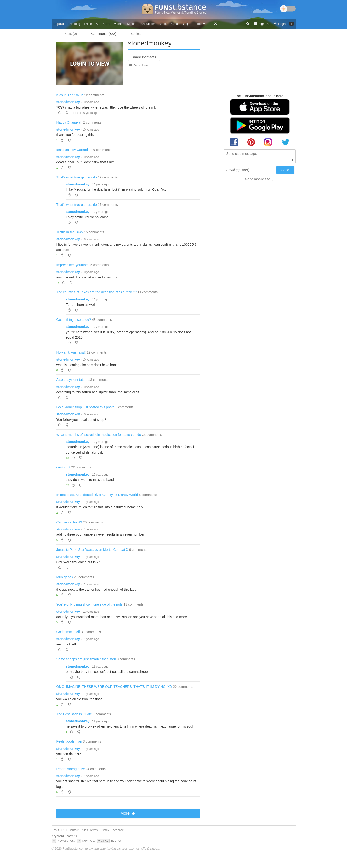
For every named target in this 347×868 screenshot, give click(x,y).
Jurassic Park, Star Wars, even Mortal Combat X (92, 550)
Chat (175, 24)
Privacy (104, 830)
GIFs (107, 24)
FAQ (64, 830)
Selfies (136, 34)
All (97, 24)
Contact (74, 830)
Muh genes (65, 577)
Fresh (88, 24)
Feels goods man (69, 741)
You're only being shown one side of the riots (90, 604)
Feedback (117, 830)
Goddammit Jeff (68, 632)
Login (280, 24)
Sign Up (262, 24)
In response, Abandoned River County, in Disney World (97, 495)
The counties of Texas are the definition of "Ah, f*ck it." (97, 292)
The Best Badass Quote (74, 714)
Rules (84, 830)
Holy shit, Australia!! (71, 352)
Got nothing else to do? (74, 320)
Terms (94, 830)
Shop (164, 24)
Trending (74, 24)
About (55, 830)
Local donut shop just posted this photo (85, 407)
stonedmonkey (68, 102)
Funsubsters (148, 24)
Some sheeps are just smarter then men (86, 659)
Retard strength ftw (71, 769)
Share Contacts (144, 57)
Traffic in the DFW (70, 232)
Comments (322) (104, 34)
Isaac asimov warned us (74, 150)
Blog (185, 24)
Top (201, 24)
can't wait (63, 467)
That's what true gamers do (77, 177)
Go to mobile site (257, 179)
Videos (119, 24)
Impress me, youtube (72, 265)
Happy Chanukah (69, 122)
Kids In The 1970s (70, 95)
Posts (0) (70, 34)
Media (131, 24)
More (128, 813)
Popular (59, 24)
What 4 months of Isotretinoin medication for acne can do (99, 435)
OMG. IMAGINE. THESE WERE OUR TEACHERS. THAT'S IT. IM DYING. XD (114, 687)
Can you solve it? (69, 522)
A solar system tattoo (72, 380)
